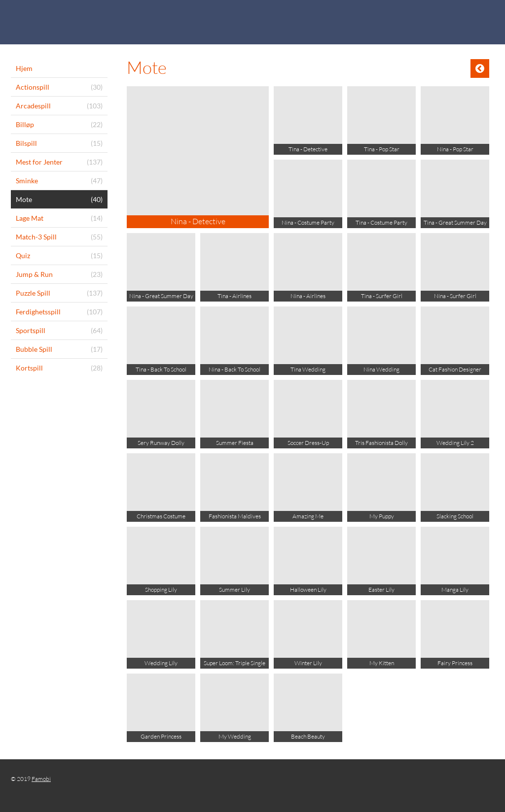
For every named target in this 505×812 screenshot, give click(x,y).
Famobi (41, 779)
